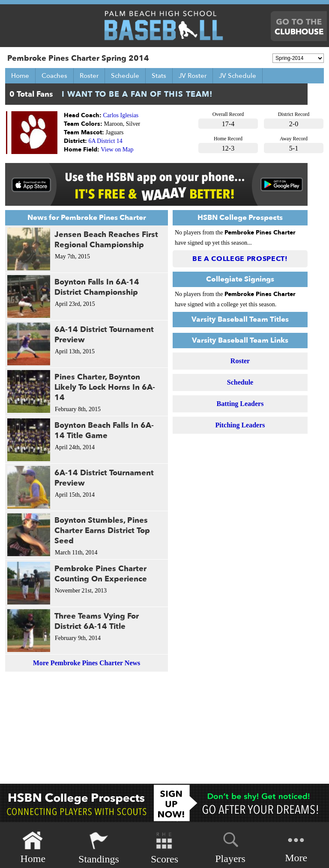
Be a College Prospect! (240, 259)
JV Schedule (238, 76)
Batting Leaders (240, 404)
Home (20, 76)
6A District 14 (106, 141)
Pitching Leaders (240, 425)
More (296, 847)
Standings (99, 848)
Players (230, 846)
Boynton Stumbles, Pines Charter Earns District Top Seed (102, 531)
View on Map (117, 150)
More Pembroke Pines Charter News (87, 663)
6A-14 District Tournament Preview (104, 335)
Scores (164, 848)
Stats (159, 76)
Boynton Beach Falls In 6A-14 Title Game (104, 431)
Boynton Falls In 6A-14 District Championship (97, 287)
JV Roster (193, 76)
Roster (89, 76)
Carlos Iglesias (121, 115)
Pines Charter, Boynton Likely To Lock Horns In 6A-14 (105, 387)
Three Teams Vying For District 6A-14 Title (97, 621)
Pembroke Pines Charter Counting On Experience (101, 574)
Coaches (54, 76)
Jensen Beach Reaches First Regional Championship (106, 240)
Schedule (125, 76)
